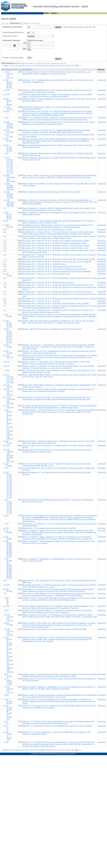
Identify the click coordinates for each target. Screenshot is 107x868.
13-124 (9, 480)
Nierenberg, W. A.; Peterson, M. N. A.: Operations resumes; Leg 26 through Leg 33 (55, 248)
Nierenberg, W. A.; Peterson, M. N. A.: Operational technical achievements (52, 267)
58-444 (9, 86)
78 (8, 274)
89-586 (9, 561)
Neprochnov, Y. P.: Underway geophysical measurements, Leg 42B (49, 528)
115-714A (10, 379)
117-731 (10, 173)
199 (8, 200)
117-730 (10, 171)
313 (8, 112)
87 (8, 139)
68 (8, 638)
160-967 (10, 126)
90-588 (9, 545)
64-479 (9, 341)
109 (8, 719)
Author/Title (27, 70)
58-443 (9, 84)
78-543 (9, 685)
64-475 (9, 333)
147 (8, 623)
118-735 (10, 74)
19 (17, 66)
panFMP (72, 754)
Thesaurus (35, 23)
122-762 (10, 395)
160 (8, 122)
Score (4, 70)
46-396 (9, 713)
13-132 (9, 494)
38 (8, 118)
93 (8, 99)
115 (8, 375)
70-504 (9, 416)
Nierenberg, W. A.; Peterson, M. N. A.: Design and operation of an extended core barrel (57, 292)
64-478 (9, 325)
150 (8, 192)
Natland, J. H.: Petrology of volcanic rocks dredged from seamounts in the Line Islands (57, 726)
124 (8, 371)
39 (8, 524)
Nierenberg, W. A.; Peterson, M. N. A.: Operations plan (44, 264)
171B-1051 (11, 399)
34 (66, 66)
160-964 (10, 124)
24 (33, 66)
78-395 (9, 717)
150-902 (10, 194)
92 (8, 422)
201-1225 (10, 132)
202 (8, 460)
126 (8, 90)
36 (72, 66)
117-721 (10, 160)
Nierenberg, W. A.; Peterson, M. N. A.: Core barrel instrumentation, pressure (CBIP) (55, 304)
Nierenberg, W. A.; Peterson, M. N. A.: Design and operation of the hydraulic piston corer (58, 285)
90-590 (9, 549)
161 (8, 225)
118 (8, 72)
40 (8, 742)
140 (8, 433)
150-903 (10, 196)
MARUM (49, 754)
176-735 (10, 78)
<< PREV (5, 66)
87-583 (9, 149)
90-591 (9, 551)
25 (37, 66)
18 (14, 66)
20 (20, 66)
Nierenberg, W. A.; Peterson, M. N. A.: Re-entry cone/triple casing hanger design (54, 243)
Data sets (5, 23)
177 (8, 366)
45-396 (9, 710)
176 (8, 76)
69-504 (9, 412)
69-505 (9, 645)
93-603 (9, 101)
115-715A (10, 383)
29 (50, 66)
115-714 (10, 377)
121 (8, 356)
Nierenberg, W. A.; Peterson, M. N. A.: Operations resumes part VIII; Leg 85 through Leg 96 (58, 259)
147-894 (10, 625)
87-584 (9, 141)
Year (20, 70)
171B (9, 398)
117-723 (10, 137)
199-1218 (10, 202)
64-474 (9, 331)
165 (8, 184)
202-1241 (10, 461)
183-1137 (10, 408)
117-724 (10, 165)
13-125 (9, 482)
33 (63, 66)
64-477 (9, 323)
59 (8, 602)
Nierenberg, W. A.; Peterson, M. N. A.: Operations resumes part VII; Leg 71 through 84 (57, 262)
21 (23, 66)
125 (8, 446)
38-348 (9, 466)
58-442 (9, 82)
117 (8, 135)
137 (8, 429)
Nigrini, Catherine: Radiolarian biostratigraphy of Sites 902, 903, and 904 (51, 192)
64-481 (9, 327)
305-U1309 (11, 181)
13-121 (9, 474)
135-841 (10, 109)
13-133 (9, 496)
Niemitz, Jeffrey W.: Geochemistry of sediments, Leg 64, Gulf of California (52, 329)
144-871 (10, 387)
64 (8, 315)
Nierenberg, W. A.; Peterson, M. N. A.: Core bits (41, 301)
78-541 (9, 681)
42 (8, 528)
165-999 (10, 188)
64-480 (9, 317)
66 (8, 153)
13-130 (9, 492)
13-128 (9, 488)
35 (69, 66)
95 (8, 103)
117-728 (10, 169)
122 (8, 393)
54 (8, 611)
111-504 (10, 427)
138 (8, 450)
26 (40, 66)
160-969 (10, 128)
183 (8, 406)
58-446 (9, 88)
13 (8, 468)
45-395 (9, 708)
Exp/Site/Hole (12, 70)
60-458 (9, 701)
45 (8, 706)
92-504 (9, 423)
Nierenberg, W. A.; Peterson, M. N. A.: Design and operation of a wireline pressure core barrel (60, 299)
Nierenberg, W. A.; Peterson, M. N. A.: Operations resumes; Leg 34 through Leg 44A (56, 246)
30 (53, 66)
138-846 (10, 452)
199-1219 (10, 204)
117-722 (10, 162)
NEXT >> (78, 66)
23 (30, 66)
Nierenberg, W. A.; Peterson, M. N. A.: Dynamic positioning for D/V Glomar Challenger (57, 271)
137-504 (10, 431)
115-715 (10, 381)
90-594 (9, 557)
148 (8, 437)
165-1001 (10, 190)
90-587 (9, 543)
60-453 (9, 676)
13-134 (9, 497)
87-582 (9, 147)
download (102, 72)
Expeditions (26, 23)
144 (8, 385)
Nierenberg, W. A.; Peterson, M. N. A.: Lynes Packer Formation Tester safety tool (54, 269)
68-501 (9, 639)
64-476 (9, 335)
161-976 (10, 227)
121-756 (10, 357)
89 (8, 559)
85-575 (9, 218)
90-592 (9, 553)
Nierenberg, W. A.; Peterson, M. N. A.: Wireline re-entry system (47, 230)
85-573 (9, 215)
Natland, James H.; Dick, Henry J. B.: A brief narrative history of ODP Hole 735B (54, 629)
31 (56, 66)
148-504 (10, 439)
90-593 (9, 533)
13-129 (9, 490)
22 (27, 66)
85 (8, 213)
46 (8, 712)
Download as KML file (59, 63)
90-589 (9, 547)
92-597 (9, 443)
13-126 (9, 484)
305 (8, 179)
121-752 (10, 391)
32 (59, 66)
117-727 (10, 167)
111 (8, 425)
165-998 (10, 186)
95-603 (9, 105)
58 (8, 80)
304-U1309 (11, 177)
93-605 (9, 591)
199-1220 (10, 206)
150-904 (10, 198)
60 (8, 604)
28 (46, 66)
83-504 (9, 420)
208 (8, 401)
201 (8, 130)
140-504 (10, 435)
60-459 (9, 703)
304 (8, 176)
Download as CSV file (43, 63)
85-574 (9, 216)
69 (8, 410)
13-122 (9, 476)
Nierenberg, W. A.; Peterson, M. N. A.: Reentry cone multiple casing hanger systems (56, 241)
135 (8, 107)
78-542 (9, 276)
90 (8, 531)
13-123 (9, 478)
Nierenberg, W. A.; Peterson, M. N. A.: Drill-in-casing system (46, 274)
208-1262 (10, 403)
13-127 (9, 486)
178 (8, 362)
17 (10, 66)
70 (8, 414)
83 (8, 418)
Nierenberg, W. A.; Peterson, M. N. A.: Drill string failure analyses (48, 283)
